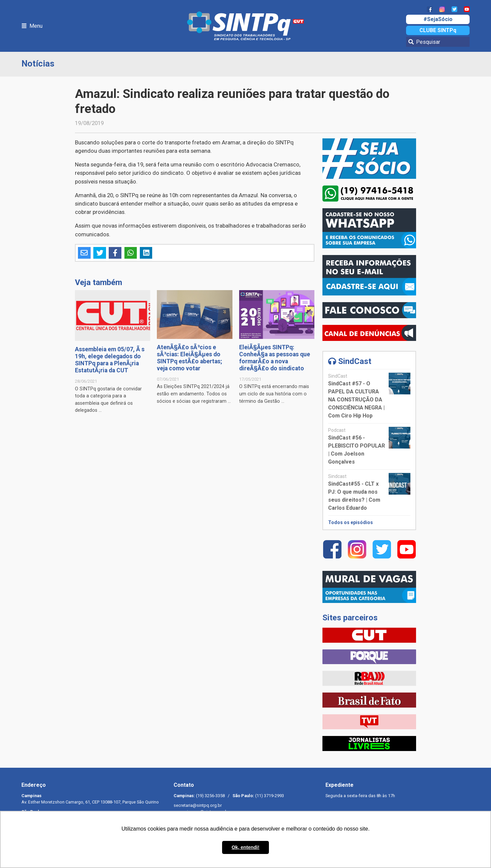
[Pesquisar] (438, 42)
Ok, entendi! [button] (245, 847)
